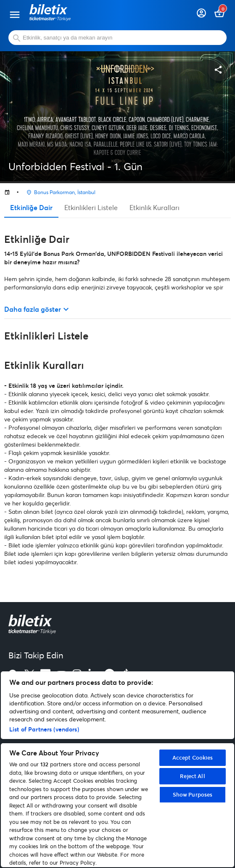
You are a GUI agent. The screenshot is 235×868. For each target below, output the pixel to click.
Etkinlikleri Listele (91, 207)
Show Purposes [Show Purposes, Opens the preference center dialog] (193, 794)
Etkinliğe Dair (31, 207)
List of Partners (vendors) (44, 729)
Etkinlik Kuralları (154, 207)
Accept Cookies (193, 758)
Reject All (192, 776)
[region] (117, 769)
